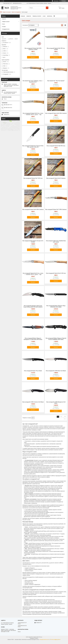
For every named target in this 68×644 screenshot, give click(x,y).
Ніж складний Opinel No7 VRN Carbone (56, 210)
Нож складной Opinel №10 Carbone (56, 178)
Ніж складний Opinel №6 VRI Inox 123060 (56, 49)
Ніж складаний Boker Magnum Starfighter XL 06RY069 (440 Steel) (33, 339)
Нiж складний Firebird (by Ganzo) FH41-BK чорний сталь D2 (33, 146)
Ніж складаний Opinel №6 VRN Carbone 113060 (33, 49)
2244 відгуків (56, 1)
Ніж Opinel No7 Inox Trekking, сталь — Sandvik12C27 (33, 81)
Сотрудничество (6, 29)
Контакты (50, 16)
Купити (34, 57)
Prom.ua (40, 637)
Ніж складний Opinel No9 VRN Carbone (33, 210)
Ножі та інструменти (16, 12)
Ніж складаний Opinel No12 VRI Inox (56, 273)
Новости (29, 16)
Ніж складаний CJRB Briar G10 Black (56, 371)
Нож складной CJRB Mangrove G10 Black (56, 403)
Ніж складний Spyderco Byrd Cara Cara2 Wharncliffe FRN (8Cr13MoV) (33, 306)
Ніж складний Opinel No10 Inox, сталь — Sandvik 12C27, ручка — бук (33, 274)
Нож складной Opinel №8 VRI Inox (56, 146)
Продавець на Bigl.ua (34, 638)
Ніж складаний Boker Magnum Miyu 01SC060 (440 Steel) (56, 306)
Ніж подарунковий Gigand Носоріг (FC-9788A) (33, 241)
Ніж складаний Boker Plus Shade (33, 371)
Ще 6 (4, 57)
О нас (44, 16)
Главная (23, 16)
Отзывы (4, 27)
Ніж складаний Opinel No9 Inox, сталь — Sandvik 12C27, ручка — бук (33, 114)
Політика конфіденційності (55, 640)
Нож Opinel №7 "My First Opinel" (56, 81)
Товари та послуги (7, 12)
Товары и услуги (37, 16)
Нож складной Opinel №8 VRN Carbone (56, 113)
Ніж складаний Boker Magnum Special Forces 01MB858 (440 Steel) (56, 339)
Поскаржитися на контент (44, 640)
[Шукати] (47, 8)
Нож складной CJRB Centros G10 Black (33, 402)
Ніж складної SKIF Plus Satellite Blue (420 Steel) (56, 241)
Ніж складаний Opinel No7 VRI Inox (33, 178)
